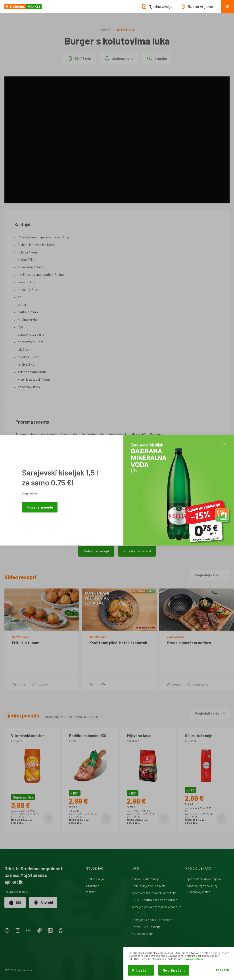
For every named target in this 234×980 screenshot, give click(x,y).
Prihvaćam (141, 970)
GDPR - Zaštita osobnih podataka (154, 900)
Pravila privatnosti (194, 959)
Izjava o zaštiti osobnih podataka (154, 893)
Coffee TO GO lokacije (146, 927)
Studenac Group (143, 934)
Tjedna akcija (95, 879)
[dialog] (179, 963)
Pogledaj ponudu (40, 507)
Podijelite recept (96, 551)
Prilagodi (223, 970)
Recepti (105, 30)
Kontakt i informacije (146, 879)
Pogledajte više (210, 575)
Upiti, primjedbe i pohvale (149, 886)
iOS (15, 902)
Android (43, 902)
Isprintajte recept (137, 551)
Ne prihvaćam (174, 970)
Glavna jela (126, 30)
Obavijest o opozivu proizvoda (152, 920)
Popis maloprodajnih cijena (203, 879)
